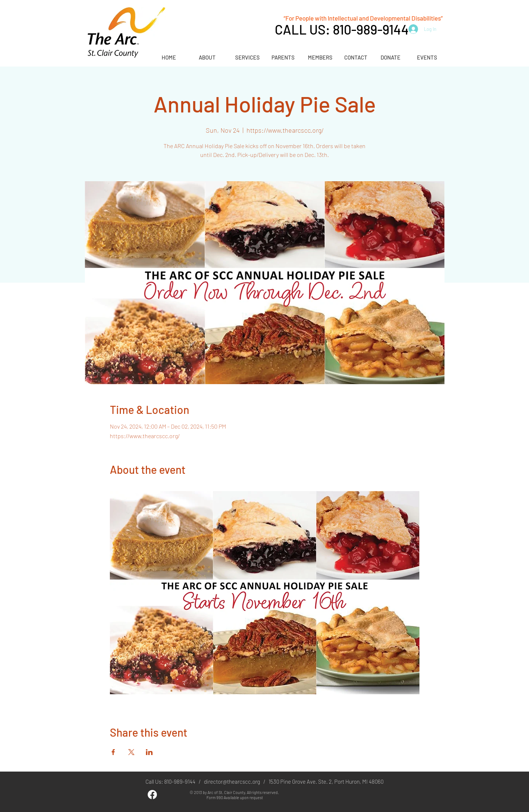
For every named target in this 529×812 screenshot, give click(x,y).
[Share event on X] (131, 752)
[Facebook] (152, 795)
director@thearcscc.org (232, 781)
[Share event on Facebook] (113, 752)
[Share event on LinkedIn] (149, 752)
